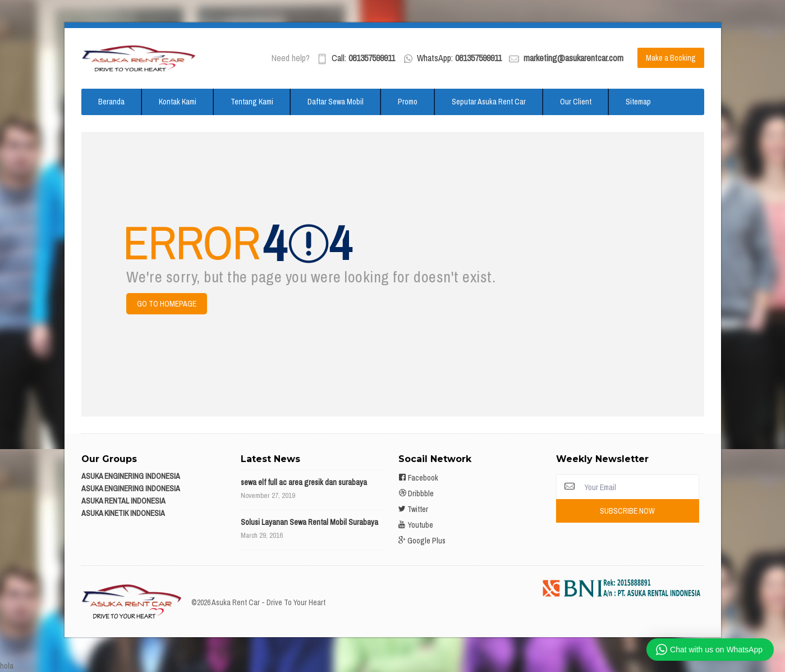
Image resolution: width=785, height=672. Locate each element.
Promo (408, 102)
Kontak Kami (178, 102)
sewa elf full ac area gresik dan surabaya (304, 482)
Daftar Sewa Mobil (336, 102)
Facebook (418, 478)
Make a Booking (671, 58)
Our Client (576, 102)
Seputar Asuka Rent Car (489, 102)
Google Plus (422, 541)
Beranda (111, 102)
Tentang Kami (252, 102)
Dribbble (416, 493)
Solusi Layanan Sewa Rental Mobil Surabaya (309, 522)
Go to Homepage (167, 304)
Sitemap (638, 102)
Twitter (413, 509)
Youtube (416, 525)
